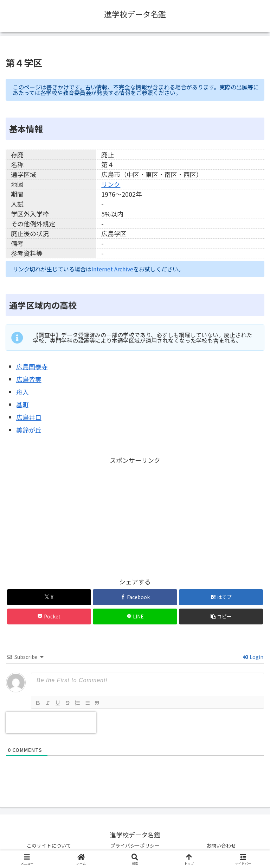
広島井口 (29, 417)
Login (253, 657)
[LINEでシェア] (135, 617)
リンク (111, 184)
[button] (221, 617)
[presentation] (51, 723)
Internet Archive (112, 269)
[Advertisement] (135, 515)
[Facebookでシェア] (135, 597)
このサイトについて (49, 845)
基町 (22, 404)
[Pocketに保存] (49, 617)
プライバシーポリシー (135, 845)
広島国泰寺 (32, 366)
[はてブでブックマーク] (221, 597)
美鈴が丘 (29, 430)
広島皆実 (29, 379)
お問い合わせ (221, 845)
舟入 (22, 392)
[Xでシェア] (49, 597)
